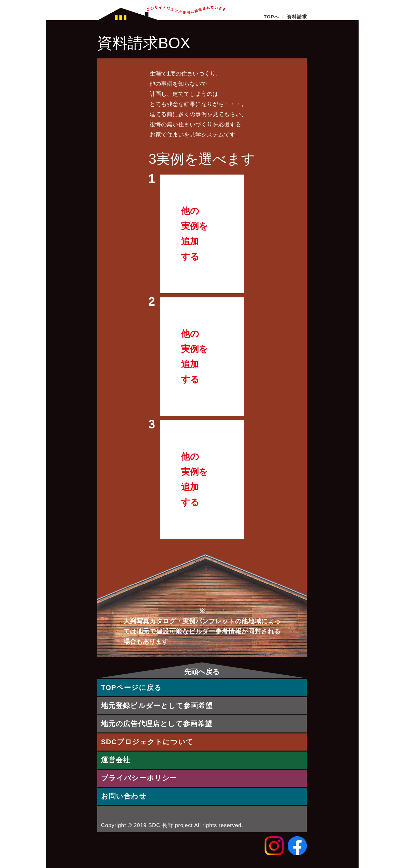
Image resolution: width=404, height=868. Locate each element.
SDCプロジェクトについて (147, 742)
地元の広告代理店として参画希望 (157, 724)
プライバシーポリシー (139, 778)
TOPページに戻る (131, 688)
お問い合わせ (124, 796)
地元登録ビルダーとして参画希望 (157, 706)
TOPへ (271, 17)
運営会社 (116, 760)
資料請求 (297, 17)
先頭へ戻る (202, 672)
